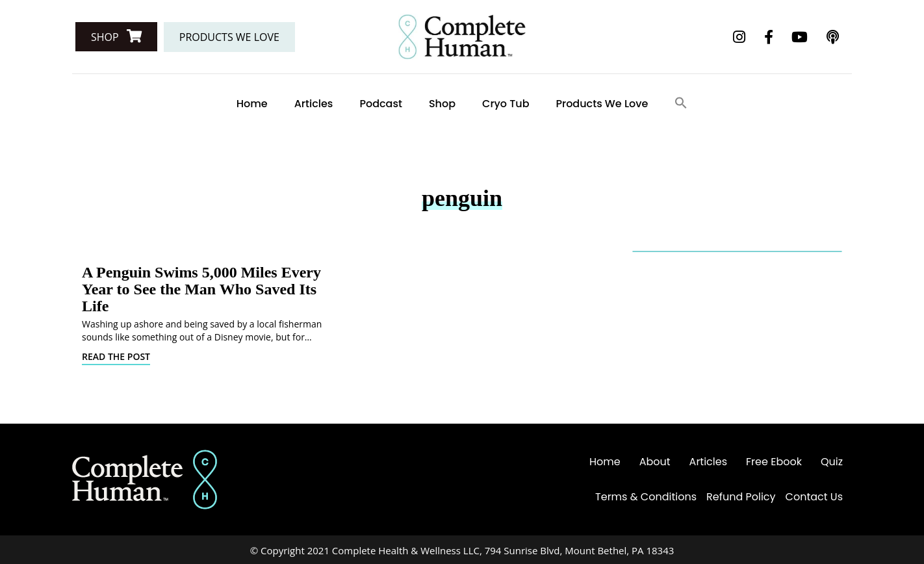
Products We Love (602, 104)
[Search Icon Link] (681, 104)
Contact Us (814, 497)
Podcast (381, 104)
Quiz (832, 462)
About (655, 462)
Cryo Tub (506, 104)
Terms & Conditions (646, 497)
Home (252, 104)
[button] (116, 37)
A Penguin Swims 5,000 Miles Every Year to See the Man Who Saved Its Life (201, 289)
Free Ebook (774, 462)
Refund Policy (741, 497)
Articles (314, 104)
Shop (442, 104)
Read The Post (116, 356)
